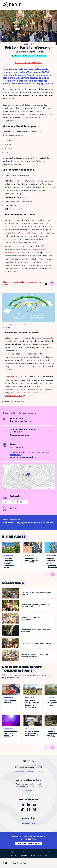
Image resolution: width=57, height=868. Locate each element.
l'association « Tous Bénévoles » (26, 233)
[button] (28, 475)
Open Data (14, 855)
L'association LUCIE (14, 377)
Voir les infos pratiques (29, 63)
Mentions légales (9, 852)
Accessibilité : (32, 852)
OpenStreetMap (46, 488)
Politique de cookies (28, 855)
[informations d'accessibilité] (15, 502)
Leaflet (35, 488)
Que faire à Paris (20, 863)
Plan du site (42, 855)
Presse (51, 852)
